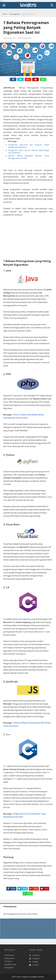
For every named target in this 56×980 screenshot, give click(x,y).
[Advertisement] (28, 238)
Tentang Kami (9, 955)
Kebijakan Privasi (10, 964)
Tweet (22, 889)
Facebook (34, 955)
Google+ (34, 962)
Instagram (34, 958)
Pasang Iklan (9, 967)
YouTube (34, 965)
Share (11, 889)
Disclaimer (8, 961)
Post (44, 889)
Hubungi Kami (9, 958)
